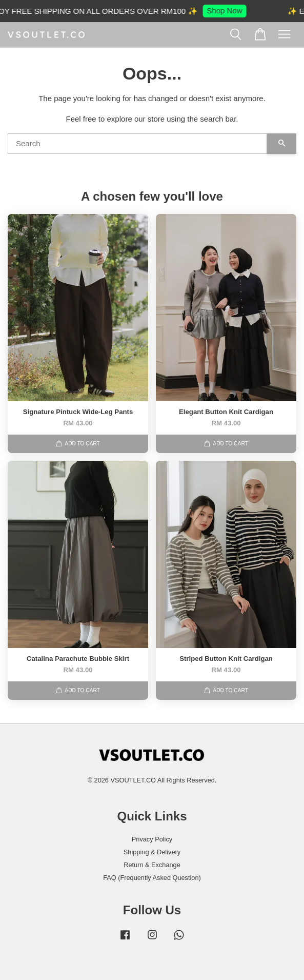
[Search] (137, 144)
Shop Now (227, 11)
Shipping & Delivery (152, 852)
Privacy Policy (152, 839)
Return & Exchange (152, 865)
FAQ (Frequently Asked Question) (152, 878)
